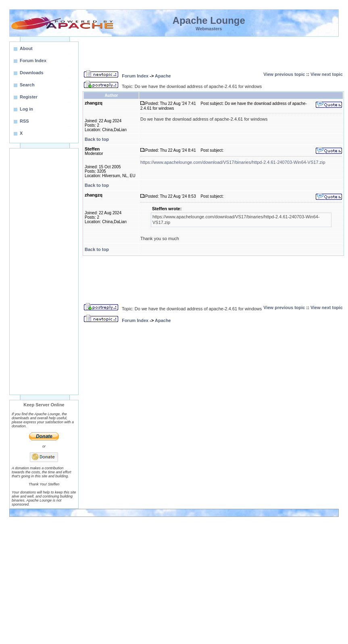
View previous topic (284, 74)
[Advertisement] (44, 272)
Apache (163, 76)
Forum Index (135, 76)
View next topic (327, 74)
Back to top (97, 139)
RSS (24, 121)
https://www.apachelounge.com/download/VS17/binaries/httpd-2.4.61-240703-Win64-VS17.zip (233, 162)
